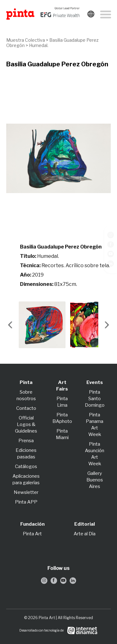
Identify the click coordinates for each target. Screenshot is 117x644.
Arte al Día (85, 534)
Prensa (26, 441)
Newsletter (26, 492)
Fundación (32, 524)
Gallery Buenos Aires (95, 480)
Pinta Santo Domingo (95, 399)
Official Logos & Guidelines (26, 424)
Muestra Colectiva (26, 40)
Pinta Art (32, 534)
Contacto (26, 408)
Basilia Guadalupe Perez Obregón (57, 64)
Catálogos (26, 466)
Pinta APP (26, 502)
